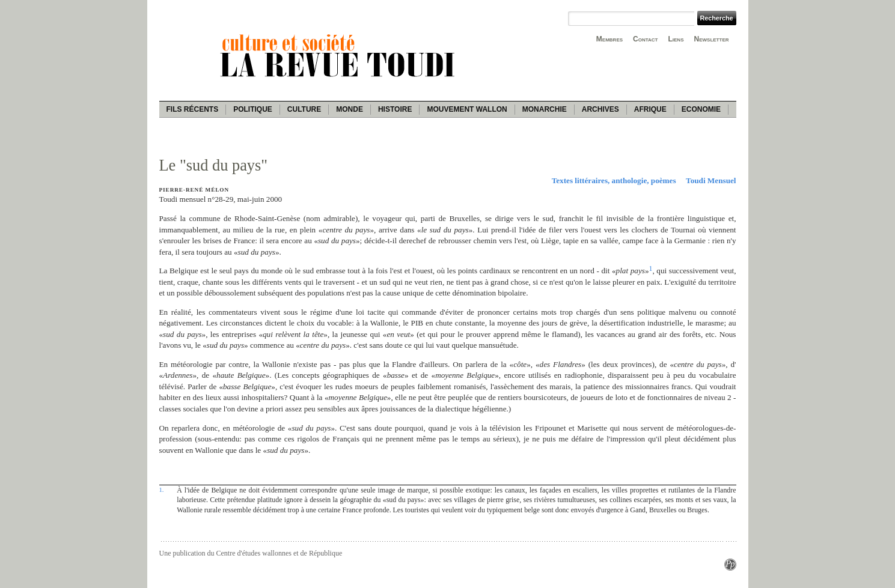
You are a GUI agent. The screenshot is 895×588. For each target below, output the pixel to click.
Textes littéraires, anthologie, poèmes (614, 180)
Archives (600, 109)
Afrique (650, 109)
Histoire (395, 109)
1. (162, 489)
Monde (350, 109)
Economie (701, 109)
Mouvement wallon (467, 109)
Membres (609, 39)
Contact (645, 39)
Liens (676, 39)
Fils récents (193, 109)
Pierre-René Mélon (194, 190)
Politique (253, 109)
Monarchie (545, 109)
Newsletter (712, 39)
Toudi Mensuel (711, 180)
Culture (304, 109)
